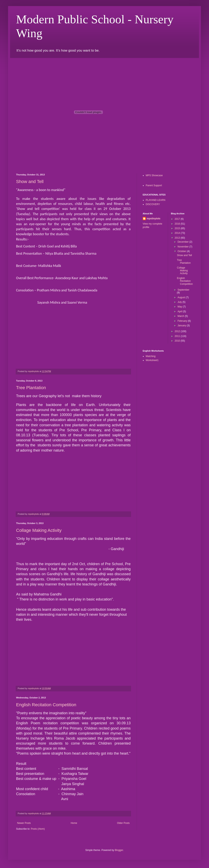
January (182, 326)
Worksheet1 (152, 360)
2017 (178, 219)
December (183, 242)
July (180, 302)
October (182, 251)
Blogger (119, 850)
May (180, 307)
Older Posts (123, 823)
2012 (178, 331)
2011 (178, 336)
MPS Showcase (154, 175)
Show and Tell (30, 182)
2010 (178, 341)
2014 (178, 233)
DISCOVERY (153, 204)
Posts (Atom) (38, 829)
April (180, 311)
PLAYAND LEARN (156, 200)
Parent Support (154, 185)
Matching (151, 356)
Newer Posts (24, 823)
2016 (178, 224)
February (183, 321)
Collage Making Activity (39, 530)
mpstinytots (154, 219)
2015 (178, 228)
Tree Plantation (31, 388)
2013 (178, 238)
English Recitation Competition (46, 705)
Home (74, 823)
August (182, 297)
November (183, 247)
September (183, 290)
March (181, 316)
